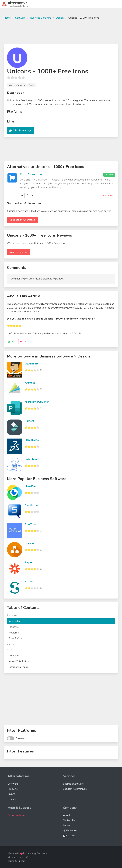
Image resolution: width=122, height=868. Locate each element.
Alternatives (16, 621)
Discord (12, 799)
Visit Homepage (23, 130)
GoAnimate (32, 364)
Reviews (14, 627)
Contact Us (69, 820)
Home (7, 18)
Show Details (107, 195)
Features (14, 633)
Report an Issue (16, 815)
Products (13, 789)
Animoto (30, 383)
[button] (118, 4)
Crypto (11, 794)
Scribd (29, 582)
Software (20, 18)
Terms (11, 861)
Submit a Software (73, 784)
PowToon (31, 524)
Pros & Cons (16, 638)
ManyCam (31, 486)
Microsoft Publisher (37, 402)
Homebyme (32, 440)
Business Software (41, 18)
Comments (15, 656)
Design (60, 18)
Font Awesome (31, 174)
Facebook (70, 831)
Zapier (29, 562)
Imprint (67, 825)
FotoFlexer (32, 459)
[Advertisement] (61, 31)
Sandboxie (31, 505)
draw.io (29, 543)
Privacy (21, 861)
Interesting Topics (19, 667)
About (66, 815)
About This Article (19, 661)
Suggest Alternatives (75, 789)
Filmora (30, 421)
